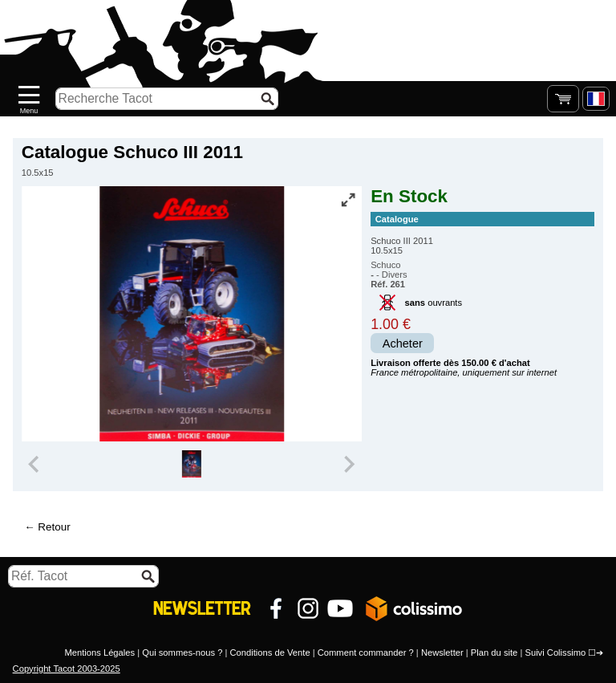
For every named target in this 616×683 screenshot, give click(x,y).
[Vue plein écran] (348, 200)
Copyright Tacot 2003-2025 (67, 669)
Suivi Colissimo (555, 653)
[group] (192, 464)
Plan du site (494, 653)
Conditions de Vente (269, 653)
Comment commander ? (366, 653)
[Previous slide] (35, 464)
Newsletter (442, 653)
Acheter (403, 344)
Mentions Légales (99, 653)
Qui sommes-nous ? (182, 653)
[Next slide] (348, 464)
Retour (54, 527)
